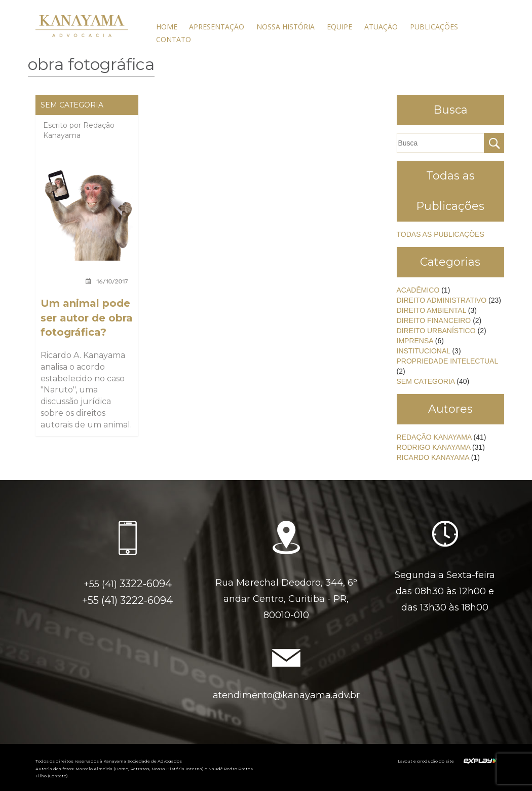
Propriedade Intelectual (447, 361)
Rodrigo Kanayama (434, 447)
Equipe (339, 27)
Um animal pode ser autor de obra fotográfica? (87, 318)
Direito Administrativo (442, 300)
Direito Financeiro (434, 320)
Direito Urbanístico (436, 331)
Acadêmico (418, 290)
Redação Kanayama (434, 437)
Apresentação (217, 27)
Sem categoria (72, 105)
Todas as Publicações (441, 234)
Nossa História (286, 27)
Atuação (381, 27)
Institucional (424, 351)
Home (167, 27)
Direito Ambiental (431, 310)
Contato (174, 39)
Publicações (434, 27)
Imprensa (415, 341)
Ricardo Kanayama (433, 457)
